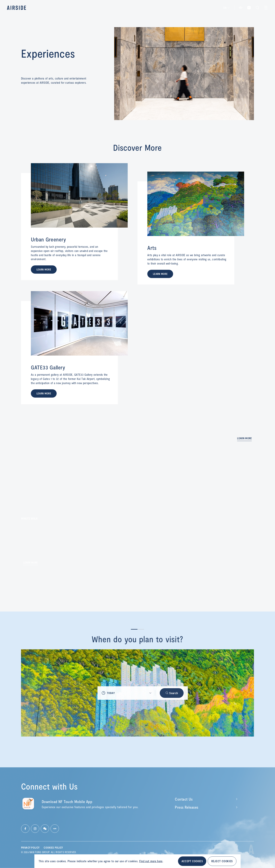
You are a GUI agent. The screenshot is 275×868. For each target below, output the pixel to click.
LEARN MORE (44, 269)
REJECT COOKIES (222, 861)
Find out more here (151, 861)
